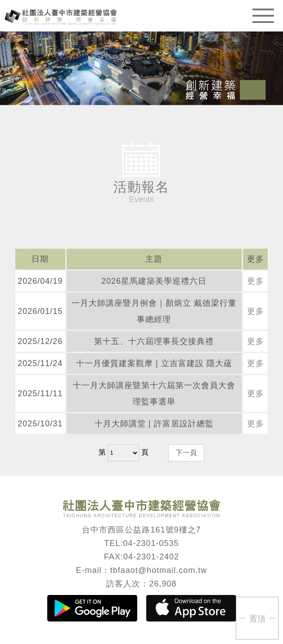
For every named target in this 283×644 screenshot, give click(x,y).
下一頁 (186, 453)
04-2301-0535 (151, 543)
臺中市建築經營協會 (61, 16)
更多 (256, 281)
